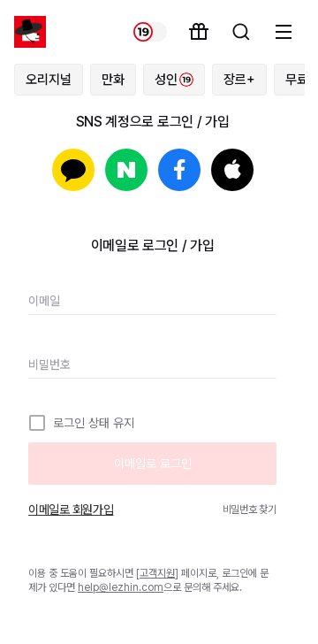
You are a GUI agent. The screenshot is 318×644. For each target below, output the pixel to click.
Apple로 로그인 (232, 170)
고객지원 (157, 573)
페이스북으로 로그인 (179, 170)
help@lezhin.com (121, 587)
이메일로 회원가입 (71, 510)
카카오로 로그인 (73, 170)
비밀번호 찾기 (250, 510)
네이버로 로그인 (126, 170)
